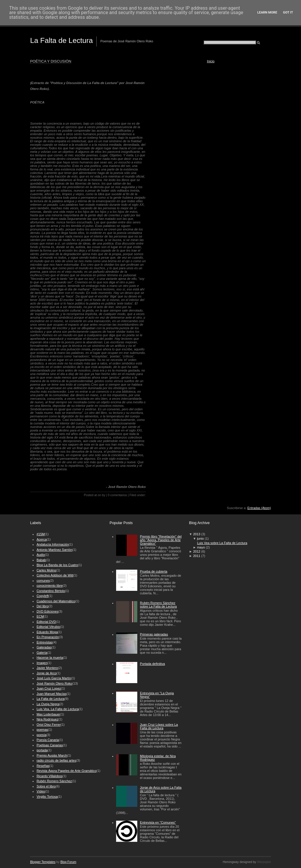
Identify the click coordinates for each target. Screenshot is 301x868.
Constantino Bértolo (51, 591)
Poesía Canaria (48, 740)
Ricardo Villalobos (49, 776)
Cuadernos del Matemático (56, 601)
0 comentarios (117, 495)
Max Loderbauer (48, 714)
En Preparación (48, 637)
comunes (43, 581)
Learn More (267, 12)
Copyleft (42, 596)
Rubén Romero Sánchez (54, 781)
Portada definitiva (152, 664)
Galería (42, 653)
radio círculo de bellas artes (56, 760)
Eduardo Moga (47, 632)
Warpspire (264, 862)
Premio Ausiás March (52, 755)
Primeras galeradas (154, 634)
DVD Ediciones (47, 611)
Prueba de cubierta (154, 571)
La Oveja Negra (48, 704)
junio (200, 538)
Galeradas (44, 647)
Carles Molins (46, 570)
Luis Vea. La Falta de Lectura (57, 709)
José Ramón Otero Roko (54, 683)
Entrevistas (44, 642)
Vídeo (41, 791)
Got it (288, 12)
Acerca (41, 539)
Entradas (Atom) (259, 508)
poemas (42, 730)
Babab (41, 560)
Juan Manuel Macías (51, 694)
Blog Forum (68, 862)
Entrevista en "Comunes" (158, 822)
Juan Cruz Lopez (49, 688)
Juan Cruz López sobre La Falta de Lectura (159, 726)
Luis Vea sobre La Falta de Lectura (222, 543)
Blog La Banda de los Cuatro (57, 565)
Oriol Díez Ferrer (49, 725)
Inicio (211, 61)
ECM (40, 616)
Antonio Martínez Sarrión (54, 550)
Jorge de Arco (46, 673)
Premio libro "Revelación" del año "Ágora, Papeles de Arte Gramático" (161, 540)
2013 (197, 534)
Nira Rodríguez (47, 719)
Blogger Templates (43, 862)
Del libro (42, 606)
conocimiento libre (50, 586)
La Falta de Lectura (61, 40)
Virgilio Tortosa (47, 797)
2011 (197, 556)
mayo (201, 547)
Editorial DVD (46, 622)
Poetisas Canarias (50, 745)
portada (42, 750)
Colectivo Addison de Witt (55, 575)
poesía (41, 735)
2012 (197, 551)
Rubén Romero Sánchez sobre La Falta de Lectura (158, 605)
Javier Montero (47, 668)
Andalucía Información (52, 544)
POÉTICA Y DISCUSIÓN (51, 61)
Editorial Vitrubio (48, 627)
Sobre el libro (46, 786)
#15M (41, 534)
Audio (41, 555)
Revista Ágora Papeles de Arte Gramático (66, 771)
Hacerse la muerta (50, 658)
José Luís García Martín (54, 678)
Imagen (42, 663)
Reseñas (43, 766)
